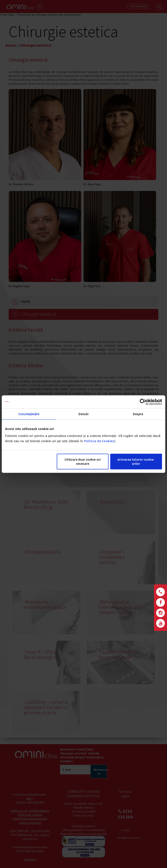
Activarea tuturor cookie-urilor (136, 462)
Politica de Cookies (99, 441)
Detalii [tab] (83, 414)
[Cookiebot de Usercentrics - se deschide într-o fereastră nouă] (143, 402)
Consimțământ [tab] (29, 414)
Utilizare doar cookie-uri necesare (83, 462)
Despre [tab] (138, 414)
